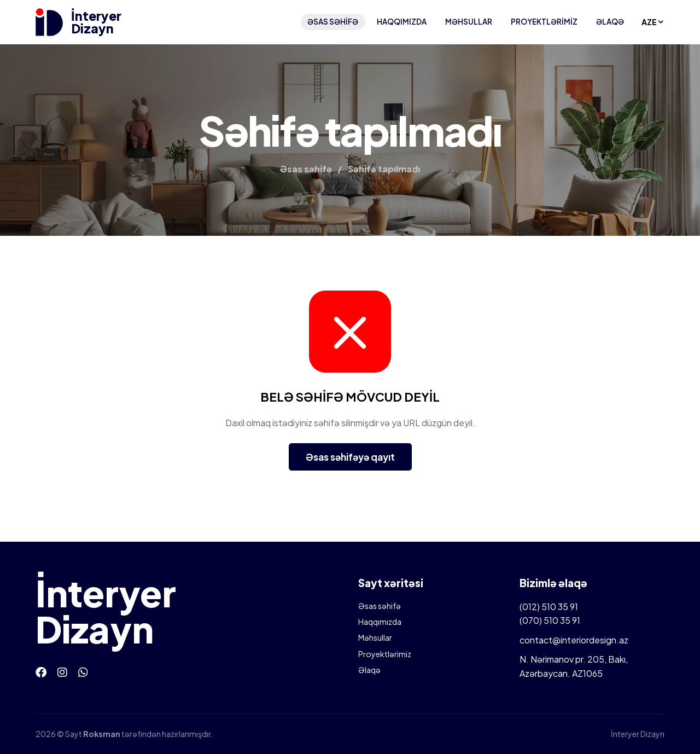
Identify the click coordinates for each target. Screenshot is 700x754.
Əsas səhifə (333, 22)
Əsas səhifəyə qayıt (350, 457)
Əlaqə (610, 22)
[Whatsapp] (83, 672)
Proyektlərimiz (544, 22)
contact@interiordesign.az (574, 640)
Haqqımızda (402, 22)
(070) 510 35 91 (550, 620)
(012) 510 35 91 (549, 607)
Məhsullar (469, 22)
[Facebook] (41, 672)
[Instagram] (62, 672)
